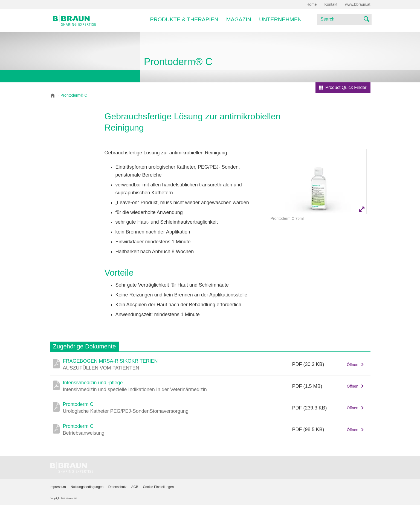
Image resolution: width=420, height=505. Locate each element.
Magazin (239, 19)
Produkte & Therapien (184, 19)
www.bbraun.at (358, 4)
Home (312, 4)
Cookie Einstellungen (158, 487)
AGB (135, 487)
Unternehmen (280, 19)
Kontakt (331, 4)
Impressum (58, 487)
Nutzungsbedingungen (87, 487)
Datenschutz (118, 487)
